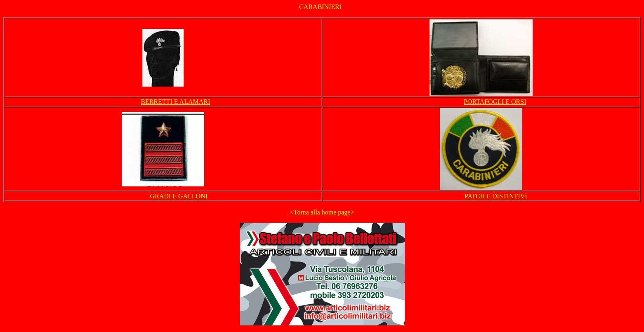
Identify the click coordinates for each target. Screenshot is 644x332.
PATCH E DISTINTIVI (496, 196)
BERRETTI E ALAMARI (175, 102)
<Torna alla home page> (322, 212)
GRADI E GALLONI (179, 196)
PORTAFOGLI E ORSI (495, 102)
